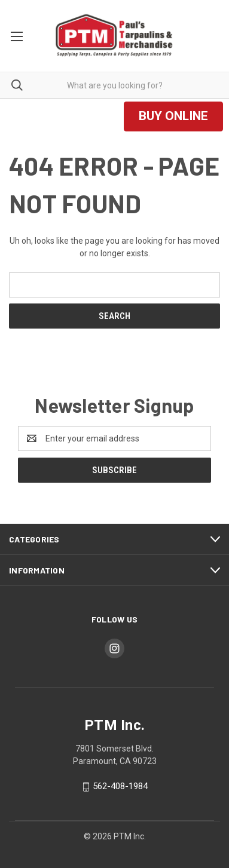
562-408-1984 (120, 786)
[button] (173, 116)
